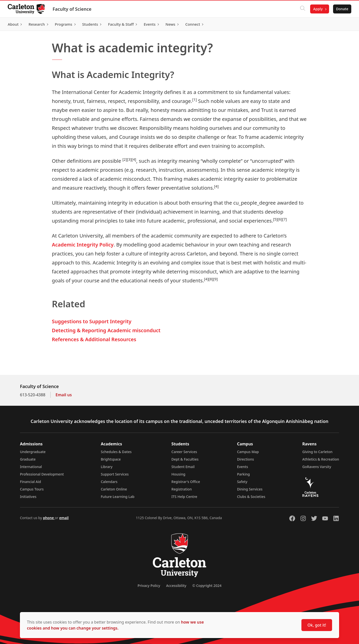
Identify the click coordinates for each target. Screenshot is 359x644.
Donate (342, 9)
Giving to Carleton (317, 452)
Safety (242, 482)
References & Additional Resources (94, 339)
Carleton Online (114, 489)
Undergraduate (33, 452)
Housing (179, 474)
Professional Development (42, 474)
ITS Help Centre (184, 497)
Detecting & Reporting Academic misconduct (106, 330)
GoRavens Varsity (317, 467)
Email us (64, 395)
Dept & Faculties (185, 459)
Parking (244, 474)
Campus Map (248, 452)
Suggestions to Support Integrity (92, 321)
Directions (246, 459)
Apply (318, 9)
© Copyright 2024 (207, 586)
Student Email (183, 467)
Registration (182, 489)
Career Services (184, 452)
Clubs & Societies (251, 497)
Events (243, 467)
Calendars (109, 482)
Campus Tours (32, 489)
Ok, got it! (317, 625)
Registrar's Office (186, 482)
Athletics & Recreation (321, 459)
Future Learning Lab (118, 497)
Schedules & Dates (116, 452)
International (31, 467)
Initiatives (28, 497)
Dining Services (250, 489)
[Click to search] (302, 9)
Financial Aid (30, 482)
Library (107, 467)
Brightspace (111, 459)
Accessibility (176, 586)
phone (49, 518)
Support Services (115, 474)
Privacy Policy (149, 586)
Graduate (28, 459)
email (64, 518)
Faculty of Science (72, 9)
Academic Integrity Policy (83, 245)
